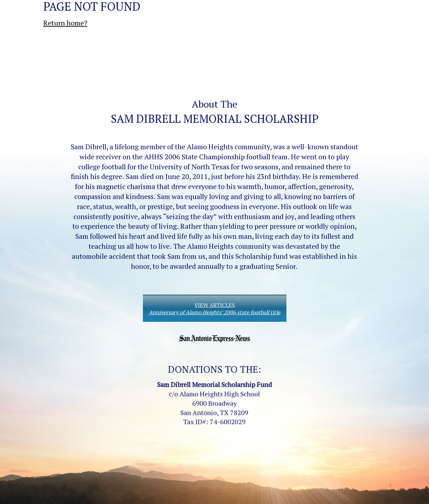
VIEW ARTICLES (214, 309)
